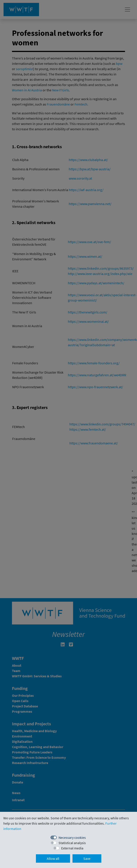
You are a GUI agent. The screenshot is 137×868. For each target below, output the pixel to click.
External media (72, 848)
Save (87, 858)
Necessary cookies (72, 837)
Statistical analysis (72, 843)
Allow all (53, 858)
